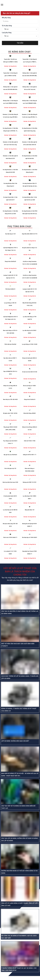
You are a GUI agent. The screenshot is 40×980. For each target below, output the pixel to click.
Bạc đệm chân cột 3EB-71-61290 (10, 359)
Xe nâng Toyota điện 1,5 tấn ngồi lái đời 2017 (10, 199)
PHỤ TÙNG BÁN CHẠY (20, 226)
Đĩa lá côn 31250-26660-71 (10, 537)
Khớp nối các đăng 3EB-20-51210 (10, 387)
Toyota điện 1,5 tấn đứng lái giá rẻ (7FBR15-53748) (10, 74)
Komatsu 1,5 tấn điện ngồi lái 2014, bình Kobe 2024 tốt (30, 143)
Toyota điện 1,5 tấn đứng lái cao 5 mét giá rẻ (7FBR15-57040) (30, 61)
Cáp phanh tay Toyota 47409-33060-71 (30, 553)
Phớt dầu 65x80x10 (10, 289)
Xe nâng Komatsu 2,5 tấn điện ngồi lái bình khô (30, 157)
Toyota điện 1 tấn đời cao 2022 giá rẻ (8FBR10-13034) (10, 61)
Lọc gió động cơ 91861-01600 (30, 344)
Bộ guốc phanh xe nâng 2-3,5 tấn (30, 249)
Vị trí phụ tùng (7, 26)
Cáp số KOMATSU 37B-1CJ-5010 (10, 373)
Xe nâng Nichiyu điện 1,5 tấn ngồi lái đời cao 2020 (30, 199)
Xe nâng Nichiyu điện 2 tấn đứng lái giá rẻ (10, 185)
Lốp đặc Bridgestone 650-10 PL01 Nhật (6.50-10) (10, 318)
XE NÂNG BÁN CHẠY (19, 52)
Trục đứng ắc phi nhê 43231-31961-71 (10, 442)
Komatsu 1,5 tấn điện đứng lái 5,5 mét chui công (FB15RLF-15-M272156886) (10, 116)
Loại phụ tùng (7, 33)
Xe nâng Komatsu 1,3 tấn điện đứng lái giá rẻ (30, 171)
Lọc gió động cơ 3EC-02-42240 (10, 304)
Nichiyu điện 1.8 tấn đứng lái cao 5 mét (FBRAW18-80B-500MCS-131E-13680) (30, 102)
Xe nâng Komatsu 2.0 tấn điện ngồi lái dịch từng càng (30, 130)
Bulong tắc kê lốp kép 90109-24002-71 (30, 525)
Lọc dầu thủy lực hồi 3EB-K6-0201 (10, 511)
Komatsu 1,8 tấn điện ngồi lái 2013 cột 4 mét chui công (10, 143)
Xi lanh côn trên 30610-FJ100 (30, 372)
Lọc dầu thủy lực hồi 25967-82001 (30, 332)
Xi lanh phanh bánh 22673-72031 (10, 497)
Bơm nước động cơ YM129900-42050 (30, 470)
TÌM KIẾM (20, 43)
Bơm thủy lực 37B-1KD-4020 (10, 399)
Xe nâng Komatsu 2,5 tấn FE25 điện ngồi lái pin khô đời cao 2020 (30, 213)
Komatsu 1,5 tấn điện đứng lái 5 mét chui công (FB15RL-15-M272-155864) (30, 116)
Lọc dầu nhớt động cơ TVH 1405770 (30, 318)
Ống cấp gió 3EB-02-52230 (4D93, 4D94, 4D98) (10, 428)
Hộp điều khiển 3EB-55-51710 (30, 234)
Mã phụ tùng (6, 18)
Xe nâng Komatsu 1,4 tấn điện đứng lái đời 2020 (10, 171)
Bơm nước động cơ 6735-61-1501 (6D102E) (10, 332)
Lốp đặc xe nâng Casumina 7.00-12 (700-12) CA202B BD (30, 263)
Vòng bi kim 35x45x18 (30, 399)
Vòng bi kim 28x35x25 (10, 261)
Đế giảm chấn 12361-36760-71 (10, 415)
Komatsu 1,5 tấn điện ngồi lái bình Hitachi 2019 (10, 157)
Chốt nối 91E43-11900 (30, 441)
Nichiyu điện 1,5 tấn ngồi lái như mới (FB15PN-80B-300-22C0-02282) (10, 89)
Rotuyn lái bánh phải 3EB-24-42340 (30, 359)
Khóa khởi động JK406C (30, 413)
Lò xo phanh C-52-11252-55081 (10, 553)
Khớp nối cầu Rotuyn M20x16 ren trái (30, 428)
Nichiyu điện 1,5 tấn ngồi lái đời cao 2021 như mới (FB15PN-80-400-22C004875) (30, 89)
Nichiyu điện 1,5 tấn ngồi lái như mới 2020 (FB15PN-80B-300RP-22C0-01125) (30, 75)
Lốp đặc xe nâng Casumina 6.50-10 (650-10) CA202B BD (30, 277)
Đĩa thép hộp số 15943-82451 (30, 537)
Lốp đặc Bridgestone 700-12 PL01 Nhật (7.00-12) (10, 249)
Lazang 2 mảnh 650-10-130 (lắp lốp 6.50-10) (30, 290)
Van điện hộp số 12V (10, 234)
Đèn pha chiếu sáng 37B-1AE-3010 (10, 525)
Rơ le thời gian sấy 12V (10, 468)
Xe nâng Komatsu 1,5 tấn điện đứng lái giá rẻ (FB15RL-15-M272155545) (10, 130)
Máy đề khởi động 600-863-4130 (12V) (30, 304)
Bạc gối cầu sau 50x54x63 (10, 455)
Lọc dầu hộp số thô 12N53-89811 (30, 497)
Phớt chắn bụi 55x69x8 (10, 344)
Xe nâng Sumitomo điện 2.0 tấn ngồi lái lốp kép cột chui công (30, 185)
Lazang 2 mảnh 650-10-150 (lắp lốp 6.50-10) (10, 277)
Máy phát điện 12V (30, 510)
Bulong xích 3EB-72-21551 (30, 482)
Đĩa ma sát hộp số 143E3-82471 (30, 387)
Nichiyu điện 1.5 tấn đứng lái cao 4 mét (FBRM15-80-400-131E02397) (10, 102)
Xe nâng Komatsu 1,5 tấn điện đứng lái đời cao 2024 (10, 212)
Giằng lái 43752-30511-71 (30, 455)
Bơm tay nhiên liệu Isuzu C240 (10, 482)
